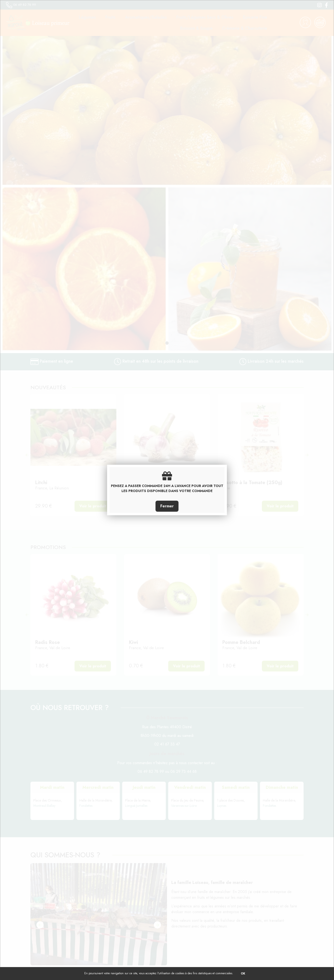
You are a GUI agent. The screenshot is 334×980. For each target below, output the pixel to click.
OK (243, 974)
